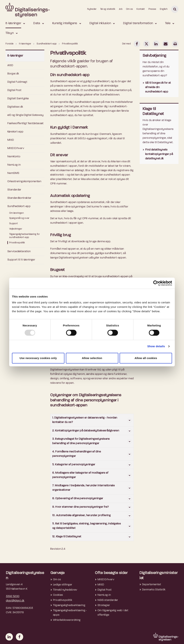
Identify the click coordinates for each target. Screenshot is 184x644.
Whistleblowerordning (67, 620)
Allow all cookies (146, 358)
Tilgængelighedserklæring (69, 605)
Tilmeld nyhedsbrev (65, 590)
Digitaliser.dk (15, 107)
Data (37, 23)
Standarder (14, 190)
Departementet (152, 585)
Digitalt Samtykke (18, 99)
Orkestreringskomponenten (24, 182)
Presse (152, 9)
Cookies (58, 595)
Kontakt (141, 9)
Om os (130, 9)
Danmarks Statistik (154, 590)
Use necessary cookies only (38, 358)
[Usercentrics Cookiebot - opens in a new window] (156, 283)
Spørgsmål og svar (19, 218)
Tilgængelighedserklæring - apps (70, 613)
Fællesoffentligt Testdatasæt (25, 124)
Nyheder (92, 9)
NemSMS (13, 173)
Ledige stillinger (63, 585)
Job (121, 9)
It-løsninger (13, 23)
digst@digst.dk (15, 601)
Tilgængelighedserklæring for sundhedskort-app (24, 236)
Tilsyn (10, 33)
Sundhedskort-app (19, 206)
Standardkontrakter (19, 198)
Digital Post (14, 90)
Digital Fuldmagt (17, 82)
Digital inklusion (100, 23)
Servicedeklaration (19, 252)
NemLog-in (14, 165)
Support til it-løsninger (21, 260)
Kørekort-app (15, 132)
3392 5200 (13, 596)
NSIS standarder (108, 600)
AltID (10, 65)
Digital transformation (138, 23)
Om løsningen (16, 213)
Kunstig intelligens (65, 23)
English (164, 9)
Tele (168, 23)
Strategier (104, 605)
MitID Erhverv (16, 148)
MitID (11, 140)
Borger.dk (13, 74)
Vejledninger (16, 229)
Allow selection (92, 358)
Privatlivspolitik (17, 243)
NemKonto (14, 157)
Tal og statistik (108, 9)
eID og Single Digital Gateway (25, 115)
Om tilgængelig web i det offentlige (113, 613)
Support (13, 224)
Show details (156, 346)
